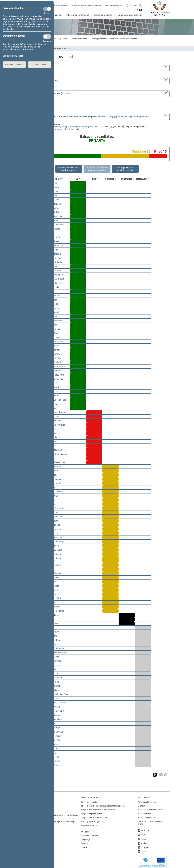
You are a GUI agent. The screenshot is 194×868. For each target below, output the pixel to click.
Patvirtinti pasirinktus (14, 64)
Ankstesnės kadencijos (77, 15)
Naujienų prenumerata (147, 816)
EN (135, 5)
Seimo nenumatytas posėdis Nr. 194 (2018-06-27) (50, 93)
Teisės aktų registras (113, 5)
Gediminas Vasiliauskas (54, 400)
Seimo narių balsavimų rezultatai (56, 49)
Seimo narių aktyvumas (57, 39)
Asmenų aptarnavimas (147, 800)
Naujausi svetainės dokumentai (94, 816)
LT (131, 5)
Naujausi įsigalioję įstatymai (93, 812)
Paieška (84, 842)
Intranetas (85, 846)
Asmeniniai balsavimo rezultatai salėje (69, 169)
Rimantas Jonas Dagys (54, 412)
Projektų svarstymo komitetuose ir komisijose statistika (114, 39)
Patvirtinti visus (40, 64)
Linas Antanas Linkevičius (56, 694)
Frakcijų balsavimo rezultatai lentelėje (125, 169)
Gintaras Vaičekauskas (54, 462)
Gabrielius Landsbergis (54, 542)
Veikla (58, 15)
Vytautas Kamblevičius (54, 425)
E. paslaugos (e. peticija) (129, 15)
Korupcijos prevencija (90, 820)
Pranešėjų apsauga (89, 823)
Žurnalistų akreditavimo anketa (151, 808)
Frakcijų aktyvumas (79, 39)
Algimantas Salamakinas (55, 454)
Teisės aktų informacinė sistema (86, 5)
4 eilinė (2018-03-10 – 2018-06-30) (42, 81)
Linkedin (144, 850)
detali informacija (71, 129)
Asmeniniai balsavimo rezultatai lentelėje (97, 169)
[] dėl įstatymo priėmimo (88, 117)
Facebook (145, 829)
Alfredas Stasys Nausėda (55, 703)
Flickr (143, 833)
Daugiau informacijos (13, 56)
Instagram (145, 846)
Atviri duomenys (144, 812)
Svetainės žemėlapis (90, 834)
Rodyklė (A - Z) (87, 838)
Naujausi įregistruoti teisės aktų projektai (98, 808)
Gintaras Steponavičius (54, 366)
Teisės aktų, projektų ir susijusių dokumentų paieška (103, 804)
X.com (144, 837)
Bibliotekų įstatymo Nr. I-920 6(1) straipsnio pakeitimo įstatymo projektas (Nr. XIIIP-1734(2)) (68, 127)
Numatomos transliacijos (56, 5)
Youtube (144, 841)
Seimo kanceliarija (103, 15)
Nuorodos (85, 830)
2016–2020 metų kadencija (39, 68)
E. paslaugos (143, 804)
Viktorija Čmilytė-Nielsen (55, 653)
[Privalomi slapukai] (47, 9)
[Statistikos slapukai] (47, 37)
